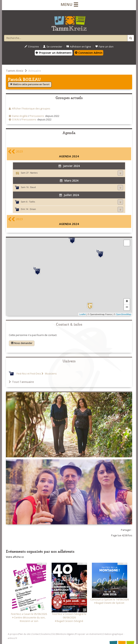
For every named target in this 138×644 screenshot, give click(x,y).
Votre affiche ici (15, 557)
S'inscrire (32, 47)
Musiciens (50, 374)
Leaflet (83, 314)
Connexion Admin (89, 53)
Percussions (37, 116)
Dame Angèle (20, 116)
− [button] (127, 307)
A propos (13, 634)
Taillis (32, 202)
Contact (36, 634)
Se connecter (53, 47)
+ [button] (127, 302)
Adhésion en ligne (79, 47)
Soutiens (45, 634)
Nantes (34, 173)
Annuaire (35, 71)
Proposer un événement (88, 634)
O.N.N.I (16, 120)
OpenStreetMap (123, 314)
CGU (53, 634)
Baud (33, 187)
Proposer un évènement (54, 53)
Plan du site (25, 634)
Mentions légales (65, 634)
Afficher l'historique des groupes (31, 109)
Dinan (33, 209)
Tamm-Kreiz (15, 71)
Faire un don (104, 47)
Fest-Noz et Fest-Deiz (29, 374)
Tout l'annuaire (21, 382)
